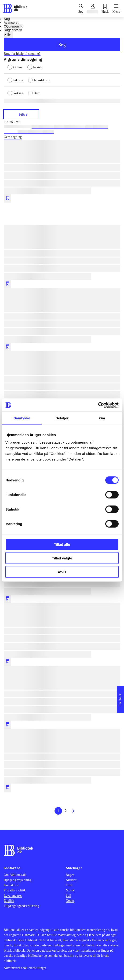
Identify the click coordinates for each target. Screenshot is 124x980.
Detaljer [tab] (62, 418)
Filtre (21, 114)
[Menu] (116, 8)
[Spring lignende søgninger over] (62, 121)
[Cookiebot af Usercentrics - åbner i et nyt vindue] (98, 405)
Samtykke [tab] (22, 418)
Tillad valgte (62, 558)
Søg (62, 45)
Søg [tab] (7, 19)
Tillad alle (62, 544)
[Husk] (105, 8)
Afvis (62, 572)
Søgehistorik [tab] (13, 30)
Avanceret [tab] (11, 23)
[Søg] (81, 8)
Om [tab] (102, 418)
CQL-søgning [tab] (13, 26)
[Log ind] (93, 8)
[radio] (17, 67)
